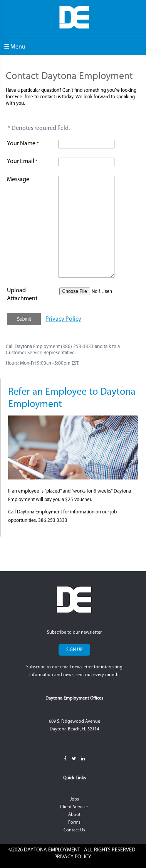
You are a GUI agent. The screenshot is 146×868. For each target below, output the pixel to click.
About (74, 815)
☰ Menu (15, 47)
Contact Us (74, 830)
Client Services (74, 807)
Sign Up (74, 650)
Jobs (75, 799)
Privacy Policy (63, 319)
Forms (74, 823)
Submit (24, 319)
